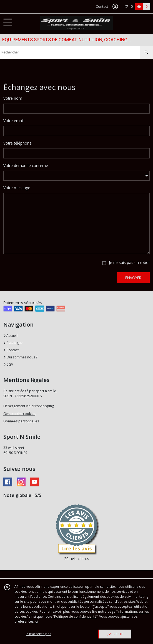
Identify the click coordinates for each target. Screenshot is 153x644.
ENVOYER (133, 278)
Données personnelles (21, 421)
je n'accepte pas (38, 634)
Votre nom (13, 98)
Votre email (13, 121)
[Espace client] (115, 7)
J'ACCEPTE (115, 634)
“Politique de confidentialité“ (75, 616)
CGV (8, 364)
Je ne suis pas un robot (129, 262)
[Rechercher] (146, 52)
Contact (102, 7)
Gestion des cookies (19, 414)
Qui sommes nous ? (20, 357)
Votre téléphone (17, 143)
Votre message (17, 188)
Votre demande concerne (26, 166)
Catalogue (13, 343)
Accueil (10, 336)
